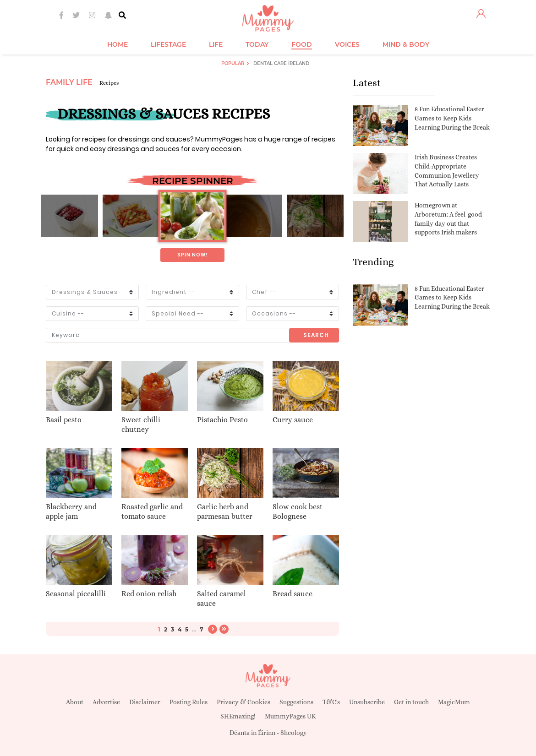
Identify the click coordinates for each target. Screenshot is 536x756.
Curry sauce (293, 420)
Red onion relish (149, 594)
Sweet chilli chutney (141, 424)
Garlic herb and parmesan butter (225, 511)
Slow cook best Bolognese (298, 511)
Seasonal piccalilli (76, 594)
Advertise (106, 702)
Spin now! (192, 255)
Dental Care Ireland (281, 63)
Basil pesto (64, 420)
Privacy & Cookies (243, 702)
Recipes (109, 83)
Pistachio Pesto (222, 420)
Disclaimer (145, 702)
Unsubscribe (367, 702)
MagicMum (454, 702)
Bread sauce (293, 594)
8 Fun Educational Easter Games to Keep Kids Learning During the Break (452, 118)
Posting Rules (189, 702)
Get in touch (411, 702)
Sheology (294, 733)
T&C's (331, 702)
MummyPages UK (290, 716)
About (75, 702)
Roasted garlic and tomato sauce (152, 511)
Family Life (69, 82)
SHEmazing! (238, 716)
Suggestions (296, 702)
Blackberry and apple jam (71, 511)
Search (316, 335)
